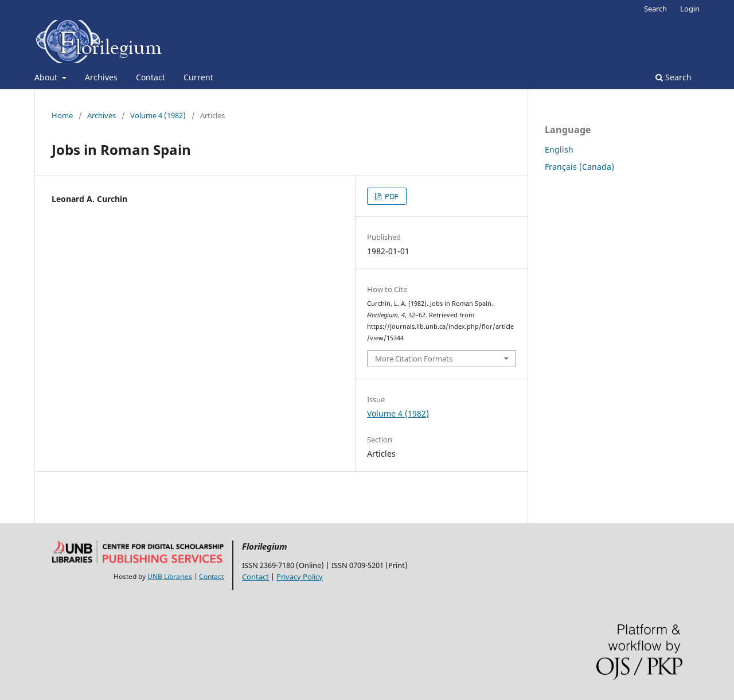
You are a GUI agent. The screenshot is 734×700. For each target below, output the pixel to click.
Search (674, 77)
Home (62, 115)
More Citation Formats (414, 359)
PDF (391, 196)
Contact (151, 77)
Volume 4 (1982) (158, 115)
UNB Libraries (170, 576)
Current (198, 77)
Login (690, 9)
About (47, 77)
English (559, 149)
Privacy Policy (300, 577)
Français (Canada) (579, 167)
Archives (101, 77)
